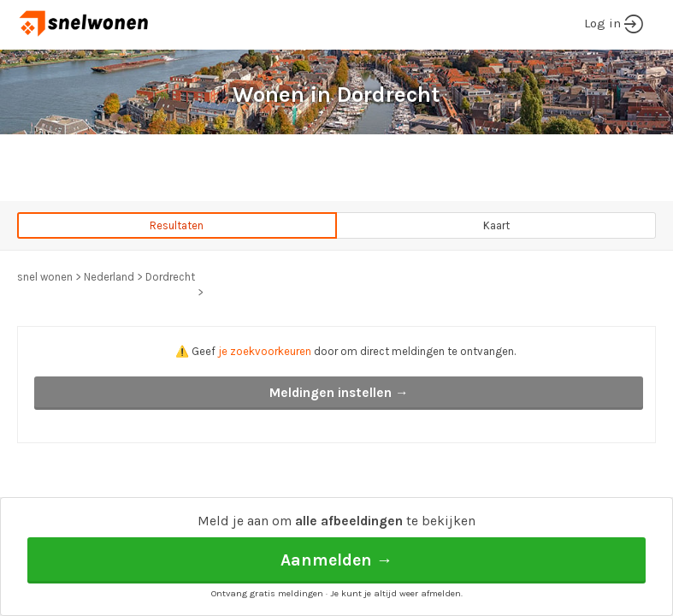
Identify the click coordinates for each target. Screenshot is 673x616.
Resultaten (177, 225)
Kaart (496, 225)
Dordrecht (170, 277)
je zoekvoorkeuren (265, 351)
